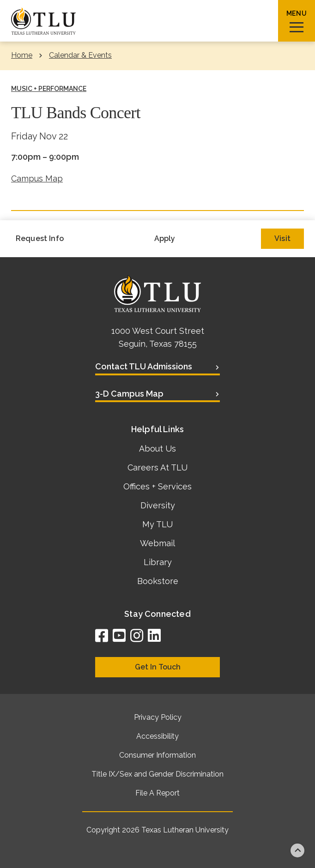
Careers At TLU (157, 467)
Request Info (40, 238)
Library (158, 562)
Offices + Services (157, 486)
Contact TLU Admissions (144, 366)
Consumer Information (157, 755)
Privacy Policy (158, 717)
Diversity (158, 505)
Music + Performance (49, 89)
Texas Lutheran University (185, 830)
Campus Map (37, 178)
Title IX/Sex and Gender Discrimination (157, 774)
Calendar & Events (80, 55)
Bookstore (158, 581)
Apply (165, 238)
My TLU (157, 524)
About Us (157, 449)
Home (22, 55)
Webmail (157, 543)
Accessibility (157, 736)
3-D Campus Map (129, 394)
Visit (282, 238)
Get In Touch (158, 667)
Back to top (297, 850)
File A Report (157, 793)
